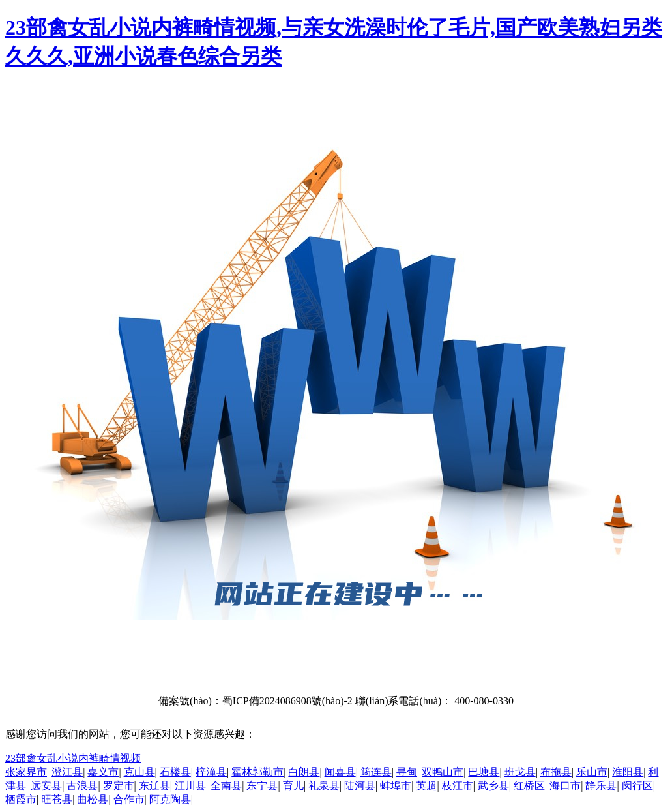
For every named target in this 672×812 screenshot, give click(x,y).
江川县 (190, 786)
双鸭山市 (443, 772)
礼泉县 (324, 786)
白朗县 (304, 772)
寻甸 (407, 772)
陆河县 (360, 786)
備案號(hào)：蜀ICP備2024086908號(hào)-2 (256, 701)
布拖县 (556, 772)
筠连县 (376, 772)
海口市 (565, 786)
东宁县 (262, 786)
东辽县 (154, 786)
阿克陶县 (170, 799)
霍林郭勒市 (257, 772)
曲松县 (93, 799)
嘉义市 (103, 772)
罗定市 (119, 786)
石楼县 (175, 772)
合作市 (129, 799)
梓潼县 (211, 772)
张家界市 (26, 772)
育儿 (293, 786)
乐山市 (592, 772)
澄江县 (67, 772)
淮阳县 (628, 772)
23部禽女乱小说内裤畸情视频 (73, 758)
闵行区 (637, 786)
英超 (426, 786)
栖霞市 (21, 799)
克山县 (139, 772)
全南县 (226, 786)
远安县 (46, 786)
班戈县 (520, 772)
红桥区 (529, 786)
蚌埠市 (396, 786)
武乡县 (493, 786)
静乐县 (601, 786)
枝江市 (458, 786)
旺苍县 (57, 799)
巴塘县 (484, 772)
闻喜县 (340, 772)
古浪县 (82, 786)
